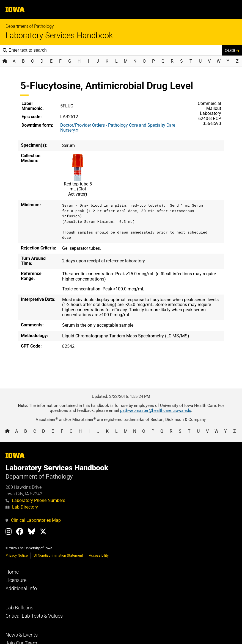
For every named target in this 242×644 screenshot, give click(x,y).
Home (12, 572)
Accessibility (99, 555)
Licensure (16, 580)
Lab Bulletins (19, 608)
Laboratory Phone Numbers (35, 500)
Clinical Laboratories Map (33, 520)
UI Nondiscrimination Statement (58, 555)
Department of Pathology (30, 26)
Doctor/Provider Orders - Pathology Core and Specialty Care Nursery (118, 128)
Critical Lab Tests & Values (34, 616)
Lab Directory (22, 507)
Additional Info (21, 589)
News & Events (22, 635)
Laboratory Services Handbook (59, 36)
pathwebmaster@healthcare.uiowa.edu (156, 410)
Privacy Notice (17, 555)
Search (232, 50)
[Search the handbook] (114, 50)
